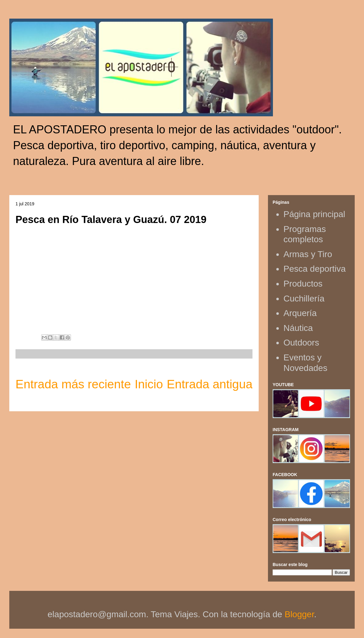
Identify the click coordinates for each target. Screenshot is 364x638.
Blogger (299, 614)
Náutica (298, 328)
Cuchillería (304, 299)
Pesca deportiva (315, 269)
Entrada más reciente (73, 384)
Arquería (300, 313)
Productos (303, 284)
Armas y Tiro (308, 254)
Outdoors (301, 343)
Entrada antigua (210, 384)
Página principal (314, 214)
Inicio (149, 384)
